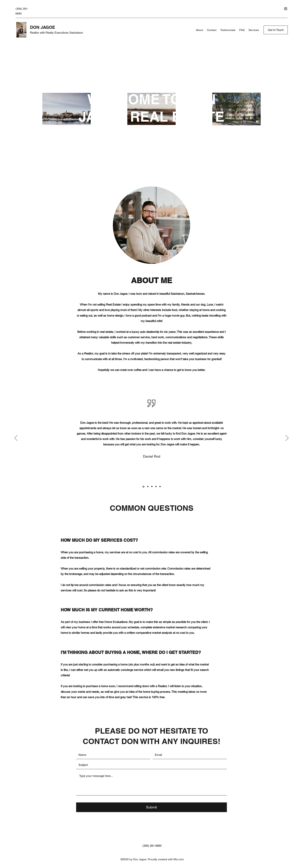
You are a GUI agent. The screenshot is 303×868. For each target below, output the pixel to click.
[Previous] (16, 438)
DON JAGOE (43, 27)
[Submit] (151, 807)
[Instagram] (286, 9)
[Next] (287, 438)
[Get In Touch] (276, 30)
